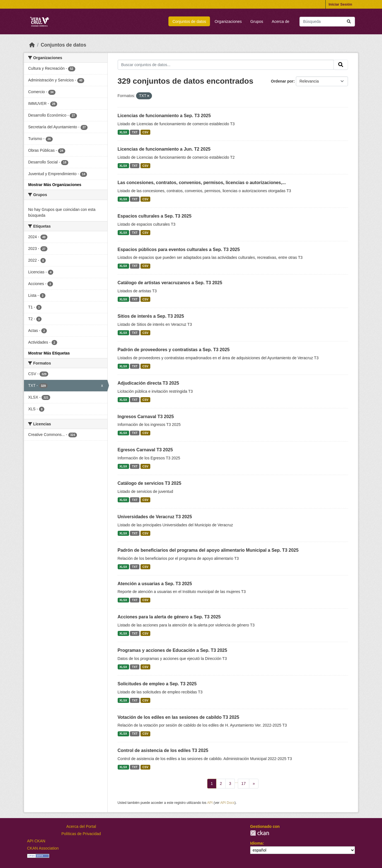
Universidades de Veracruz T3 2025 (155, 517)
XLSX (123, 132)
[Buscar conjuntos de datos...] (327, 22)
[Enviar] (349, 22)
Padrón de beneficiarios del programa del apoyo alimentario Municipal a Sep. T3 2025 (208, 550)
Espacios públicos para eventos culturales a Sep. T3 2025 (179, 249)
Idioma (256, 843)
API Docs (227, 803)
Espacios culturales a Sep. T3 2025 (155, 216)
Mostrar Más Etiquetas (49, 353)
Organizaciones (228, 21)
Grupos (257, 21)
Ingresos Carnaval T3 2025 (146, 417)
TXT (135, 132)
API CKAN (36, 841)
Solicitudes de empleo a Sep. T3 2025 (157, 684)
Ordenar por (282, 81)
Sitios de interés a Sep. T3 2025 (151, 316)
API (210, 803)
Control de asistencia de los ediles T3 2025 (163, 750)
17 (244, 783)
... (236, 782)
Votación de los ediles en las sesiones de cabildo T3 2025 (178, 717)
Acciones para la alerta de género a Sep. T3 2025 (169, 617)
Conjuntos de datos (189, 21)
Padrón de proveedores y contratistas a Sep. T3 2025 (174, 350)
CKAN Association (43, 848)
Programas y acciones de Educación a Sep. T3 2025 (172, 650)
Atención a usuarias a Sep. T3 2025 (155, 584)
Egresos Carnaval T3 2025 (145, 450)
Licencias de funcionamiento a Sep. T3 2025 (164, 116)
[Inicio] (32, 45)
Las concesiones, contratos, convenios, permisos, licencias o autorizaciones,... (202, 183)
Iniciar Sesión (340, 4)
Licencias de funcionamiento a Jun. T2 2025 (164, 149)
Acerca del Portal (81, 826)
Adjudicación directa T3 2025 (148, 383)
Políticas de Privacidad (81, 834)
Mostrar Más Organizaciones (55, 185)
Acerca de (281, 21)
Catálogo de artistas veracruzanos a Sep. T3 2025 (170, 283)
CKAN (260, 833)
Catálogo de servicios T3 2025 (150, 483)
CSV (146, 132)
